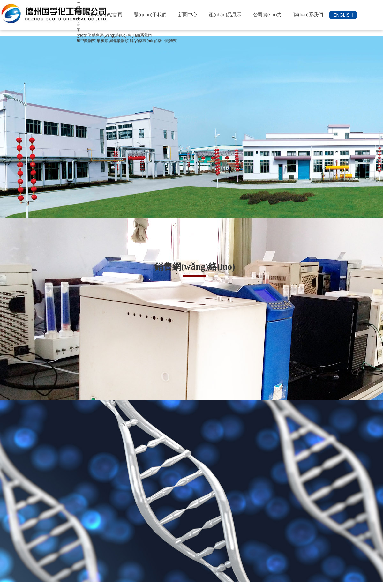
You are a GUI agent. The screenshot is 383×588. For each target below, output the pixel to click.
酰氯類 (102, 41)
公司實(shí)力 (267, 15)
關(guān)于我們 (150, 15)
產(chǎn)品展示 (225, 15)
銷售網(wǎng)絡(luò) (109, 35)
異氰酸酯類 (119, 41)
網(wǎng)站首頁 (106, 15)
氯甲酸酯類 (86, 41)
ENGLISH (343, 15)
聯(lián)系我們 (308, 15)
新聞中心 (188, 15)
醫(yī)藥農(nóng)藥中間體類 (153, 41)
